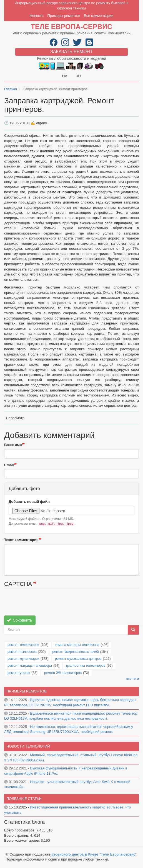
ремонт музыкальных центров (78, 659)
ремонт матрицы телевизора (30, 666)
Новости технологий (28, 746)
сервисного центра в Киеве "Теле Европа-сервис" (94, 854)
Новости (37, 16)
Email (9, 465)
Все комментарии (99, 16)
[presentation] (46, 605)
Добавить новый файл (29, 502)
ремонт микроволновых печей (76, 652)
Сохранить (20, 620)
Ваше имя (13, 445)
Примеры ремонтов (64, 16)
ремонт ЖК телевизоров (63, 673)
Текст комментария (21, 540)
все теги (133, 679)
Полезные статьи (24, 799)
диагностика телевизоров (86, 666)
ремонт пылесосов (22, 652)
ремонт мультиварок (23, 659)
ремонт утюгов (19, 673)
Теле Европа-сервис (71, 27)
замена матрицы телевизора (77, 645)
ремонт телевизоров (23, 645)
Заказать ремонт (71, 52)
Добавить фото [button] (24, 489)
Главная (11, 89)
